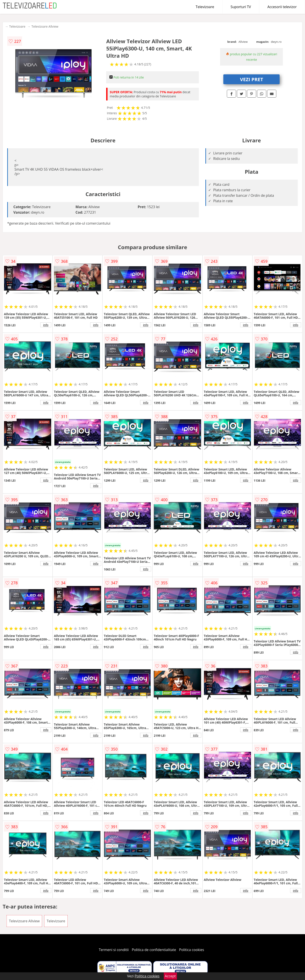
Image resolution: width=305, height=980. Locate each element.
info (46, 325)
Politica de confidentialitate (154, 950)
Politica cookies (192, 950)
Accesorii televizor (282, 7)
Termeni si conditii (114, 950)
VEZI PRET (252, 79)
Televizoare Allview (45, 26)
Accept (170, 976)
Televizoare (205, 7)
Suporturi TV (241, 7)
